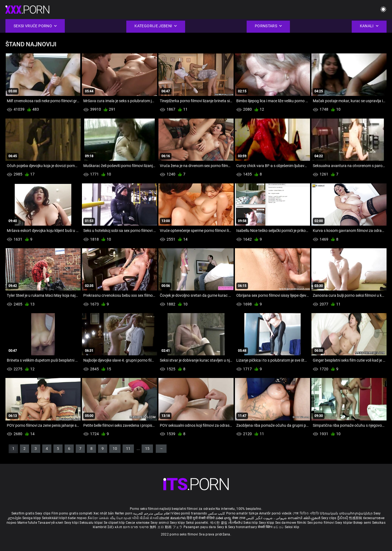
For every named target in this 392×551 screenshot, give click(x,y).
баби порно (77, 518)
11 (128, 449)
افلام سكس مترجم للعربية (152, 513)
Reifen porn (124, 513)
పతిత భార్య (224, 518)
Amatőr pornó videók (275, 513)
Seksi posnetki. (198, 523)
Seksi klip (251, 523)
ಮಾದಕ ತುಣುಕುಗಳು (173, 518)
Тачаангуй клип (51, 523)
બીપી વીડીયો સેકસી (145, 518)
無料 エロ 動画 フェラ (166, 527)
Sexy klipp (267, 523)
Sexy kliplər (344, 523)
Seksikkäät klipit (55, 518)
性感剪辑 (356, 518)
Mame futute (27, 523)
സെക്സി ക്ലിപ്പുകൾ (304, 518)
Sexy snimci (160, 523)
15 (147, 449)
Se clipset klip (115, 523)
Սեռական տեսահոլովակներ (347, 513)
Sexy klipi (72, 523)
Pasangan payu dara (200, 527)
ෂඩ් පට (279, 527)
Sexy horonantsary (243, 527)
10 (115, 449)
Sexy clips (43, 513)
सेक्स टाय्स (239, 518)
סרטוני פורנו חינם (136, 527)
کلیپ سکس (217, 513)
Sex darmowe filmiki (291, 523)
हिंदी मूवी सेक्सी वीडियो (201, 518)
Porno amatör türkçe (242, 513)
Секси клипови (138, 523)
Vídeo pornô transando (189, 513)
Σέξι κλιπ (115, 527)
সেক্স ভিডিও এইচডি (306, 513)
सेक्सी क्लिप (266, 527)
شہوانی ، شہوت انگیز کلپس (267, 518)
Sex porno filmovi (321, 523)
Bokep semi (362, 523)
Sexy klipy (178, 523)
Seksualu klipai (92, 523)
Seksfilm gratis (23, 513)
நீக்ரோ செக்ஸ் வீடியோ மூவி (109, 518)
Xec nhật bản (104, 513)
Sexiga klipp (32, 518)
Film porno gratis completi (72, 513)
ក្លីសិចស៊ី (343, 518)
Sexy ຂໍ (223, 527)
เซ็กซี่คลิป (236, 523)
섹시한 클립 (219, 523)
